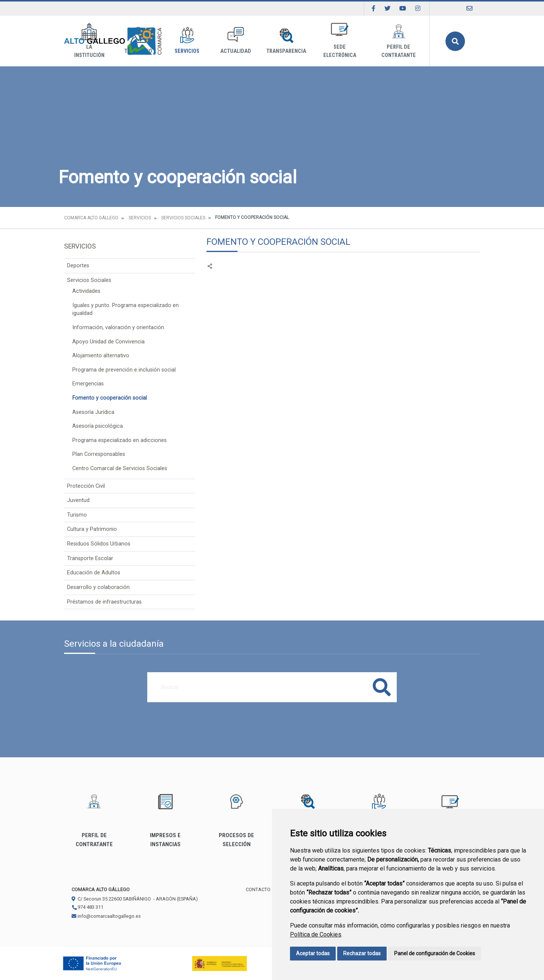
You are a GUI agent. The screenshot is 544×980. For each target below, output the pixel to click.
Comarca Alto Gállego (91, 218)
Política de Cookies (316, 934)
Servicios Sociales (183, 218)
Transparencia (286, 41)
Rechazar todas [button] (362, 953)
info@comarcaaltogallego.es (106, 916)
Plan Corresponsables (99, 454)
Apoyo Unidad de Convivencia (108, 342)
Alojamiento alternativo (101, 356)
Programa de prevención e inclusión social (124, 370)
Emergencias (88, 384)
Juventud (78, 500)
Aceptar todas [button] (313, 953)
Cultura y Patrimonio (92, 529)
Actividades (86, 291)
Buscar (455, 41)
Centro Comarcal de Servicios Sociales (120, 468)
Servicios (187, 41)
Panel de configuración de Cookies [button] (435, 953)
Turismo (77, 515)
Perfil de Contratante (398, 41)
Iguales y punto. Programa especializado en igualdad (126, 309)
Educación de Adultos (94, 573)
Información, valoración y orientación (118, 327)
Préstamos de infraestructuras (104, 602)
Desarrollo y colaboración (98, 587)
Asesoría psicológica (98, 426)
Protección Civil (86, 486)
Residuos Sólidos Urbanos (99, 544)
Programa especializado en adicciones (120, 440)
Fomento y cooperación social (110, 398)
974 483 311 (87, 907)
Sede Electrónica (340, 41)
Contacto (258, 889)
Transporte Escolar (90, 558)
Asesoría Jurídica (93, 412)
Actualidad (236, 41)
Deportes (78, 266)
